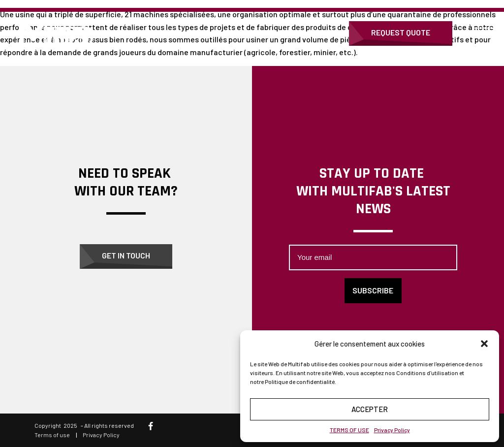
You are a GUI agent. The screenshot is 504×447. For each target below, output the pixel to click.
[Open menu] (484, 33)
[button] (484, 344)
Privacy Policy (392, 430)
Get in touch (126, 255)
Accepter (370, 409)
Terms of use (52, 435)
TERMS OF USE (349, 430)
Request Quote (401, 32)
